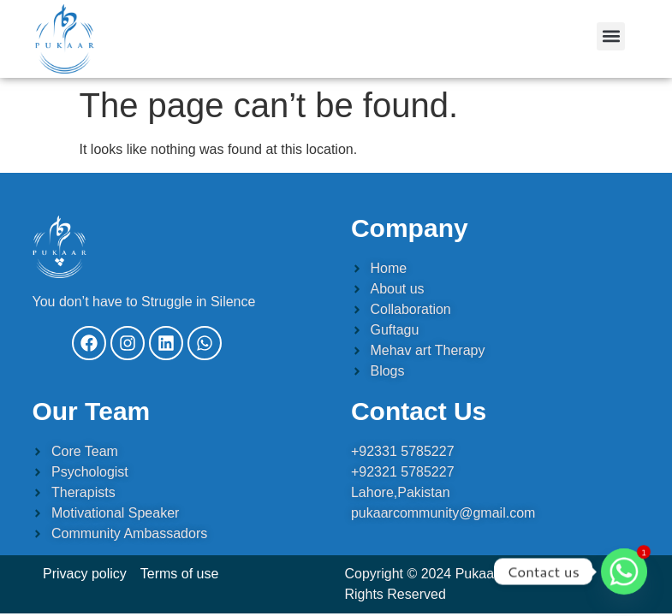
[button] (611, 36)
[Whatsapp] (624, 572)
